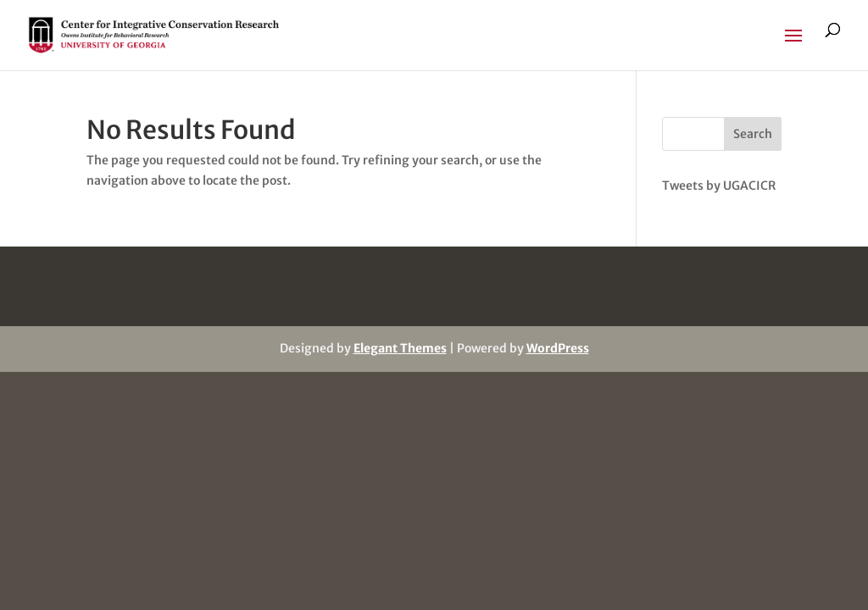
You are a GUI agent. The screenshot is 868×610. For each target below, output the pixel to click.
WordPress (558, 348)
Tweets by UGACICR (719, 186)
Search (753, 134)
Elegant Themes (400, 348)
